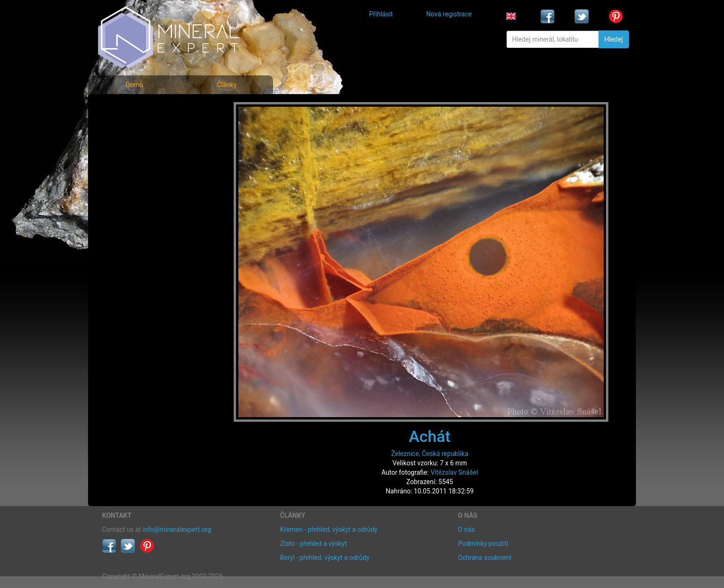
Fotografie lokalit (134, 149)
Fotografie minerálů (139, 108)
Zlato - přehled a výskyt (313, 544)
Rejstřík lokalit (129, 170)
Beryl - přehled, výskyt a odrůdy (325, 558)
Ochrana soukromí (485, 558)
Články (227, 85)
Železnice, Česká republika (430, 454)
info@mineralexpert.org (177, 529)
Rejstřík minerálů (134, 129)
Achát (430, 436)
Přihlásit (381, 14)
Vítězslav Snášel (454, 472)
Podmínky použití (483, 544)
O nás (466, 529)
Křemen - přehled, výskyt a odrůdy (329, 529)
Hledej (614, 39)
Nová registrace (449, 14)
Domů (134, 85)
